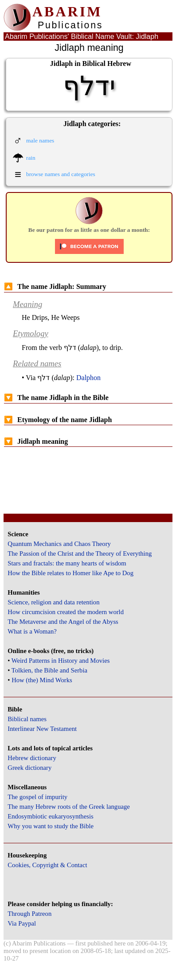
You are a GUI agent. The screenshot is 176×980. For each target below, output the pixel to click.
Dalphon (88, 378)
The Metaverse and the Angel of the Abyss (63, 622)
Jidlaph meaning (36, 441)
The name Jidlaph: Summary (55, 286)
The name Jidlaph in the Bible (56, 398)
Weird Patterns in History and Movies (61, 661)
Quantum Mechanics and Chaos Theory (59, 544)
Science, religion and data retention (53, 602)
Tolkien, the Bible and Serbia (49, 670)
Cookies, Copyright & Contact (47, 865)
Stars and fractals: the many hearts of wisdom (67, 563)
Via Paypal (22, 923)
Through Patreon (29, 914)
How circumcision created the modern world (66, 612)
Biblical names (27, 719)
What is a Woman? (32, 631)
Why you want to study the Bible (51, 826)
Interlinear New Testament (42, 729)
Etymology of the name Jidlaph (58, 420)
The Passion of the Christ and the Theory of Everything (80, 553)
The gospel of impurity (37, 797)
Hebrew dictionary (32, 758)
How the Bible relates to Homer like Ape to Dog (70, 573)
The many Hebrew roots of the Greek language (69, 807)
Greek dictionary (29, 768)
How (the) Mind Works (42, 680)
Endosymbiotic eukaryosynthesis (50, 816)
